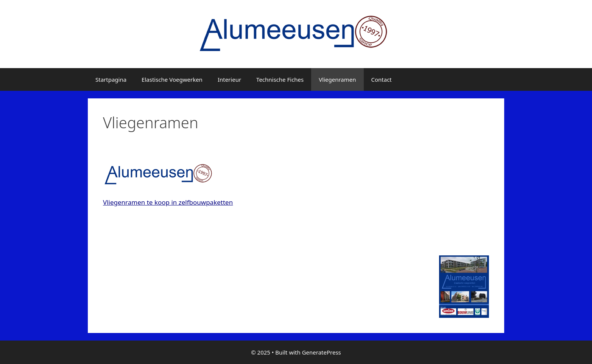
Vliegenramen (337, 79)
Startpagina (111, 79)
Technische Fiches (280, 79)
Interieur (229, 79)
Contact (382, 79)
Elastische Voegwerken (172, 79)
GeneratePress (322, 352)
